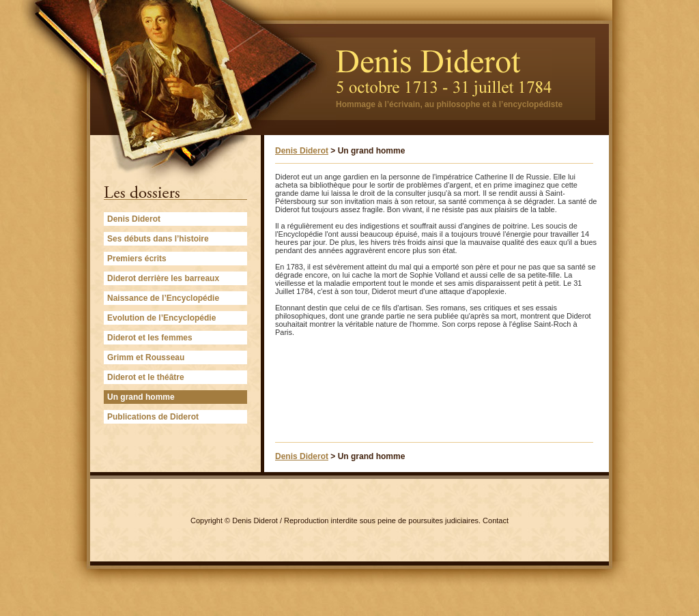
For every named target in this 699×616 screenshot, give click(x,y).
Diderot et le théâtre (146, 377)
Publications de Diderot (153, 417)
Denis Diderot (134, 219)
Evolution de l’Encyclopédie (161, 318)
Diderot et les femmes (150, 338)
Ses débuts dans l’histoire (158, 239)
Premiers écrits (137, 259)
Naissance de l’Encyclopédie (163, 298)
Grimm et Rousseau (146, 357)
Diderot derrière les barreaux (163, 278)
